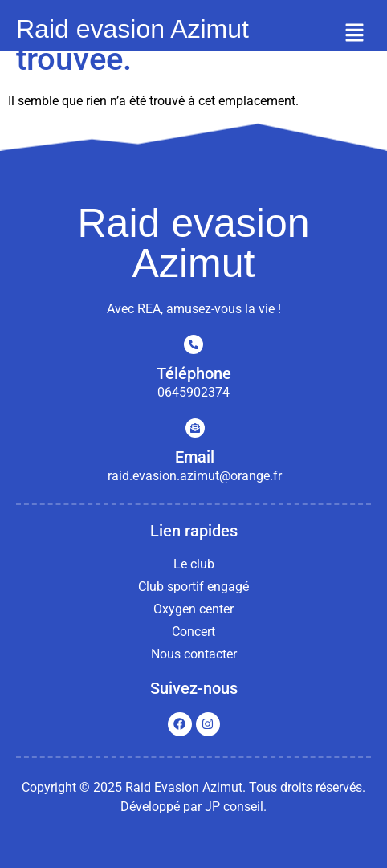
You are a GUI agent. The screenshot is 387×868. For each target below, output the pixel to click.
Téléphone (194, 373)
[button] (355, 34)
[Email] (195, 428)
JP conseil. (236, 807)
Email (195, 457)
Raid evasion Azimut (132, 29)
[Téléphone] (193, 344)
